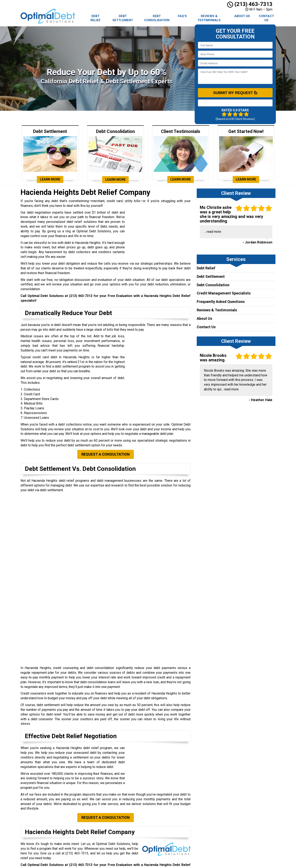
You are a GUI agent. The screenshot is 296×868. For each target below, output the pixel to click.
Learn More (50, 179)
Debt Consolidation (157, 18)
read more (214, 232)
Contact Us (266, 18)
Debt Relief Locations (165, 803)
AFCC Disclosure (162, 846)
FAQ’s (182, 16)
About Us (242, 16)
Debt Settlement (123, 18)
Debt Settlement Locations (169, 808)
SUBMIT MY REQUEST (235, 93)
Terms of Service (162, 841)
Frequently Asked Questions (221, 302)
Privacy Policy (160, 836)
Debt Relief (96, 18)
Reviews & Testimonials (209, 18)
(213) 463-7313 (250, 4)
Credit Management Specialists (224, 293)
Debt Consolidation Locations (170, 813)
